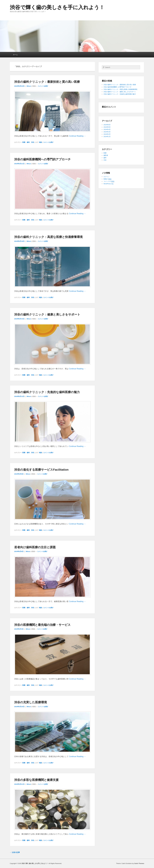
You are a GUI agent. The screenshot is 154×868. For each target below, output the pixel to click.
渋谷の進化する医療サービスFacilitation (41, 470)
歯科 (28, 142)
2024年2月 (107, 134)
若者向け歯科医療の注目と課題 (35, 547)
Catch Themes (139, 863)
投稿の (107, 179)
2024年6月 (107, 125)
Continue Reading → (77, 136)
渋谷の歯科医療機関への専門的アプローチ (43, 159)
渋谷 (33, 142)
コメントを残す (43, 86)
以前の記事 (15, 852)
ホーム (15, 55)
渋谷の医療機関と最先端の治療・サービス (42, 625)
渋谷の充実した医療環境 (31, 702)
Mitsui (29, 86)
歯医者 (106, 155)
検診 (41, 142)
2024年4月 (107, 129)
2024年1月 (107, 137)
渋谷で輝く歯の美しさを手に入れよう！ (57, 7)
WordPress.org (108, 184)
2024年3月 (107, 132)
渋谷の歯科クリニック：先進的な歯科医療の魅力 (47, 392)
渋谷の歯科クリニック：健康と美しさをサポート (47, 314)
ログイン (106, 177)
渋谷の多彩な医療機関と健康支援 (36, 780)
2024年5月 (107, 127)
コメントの (109, 181)
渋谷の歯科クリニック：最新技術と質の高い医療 (47, 82)
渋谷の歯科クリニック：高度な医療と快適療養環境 (48, 237)
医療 (24, 142)
